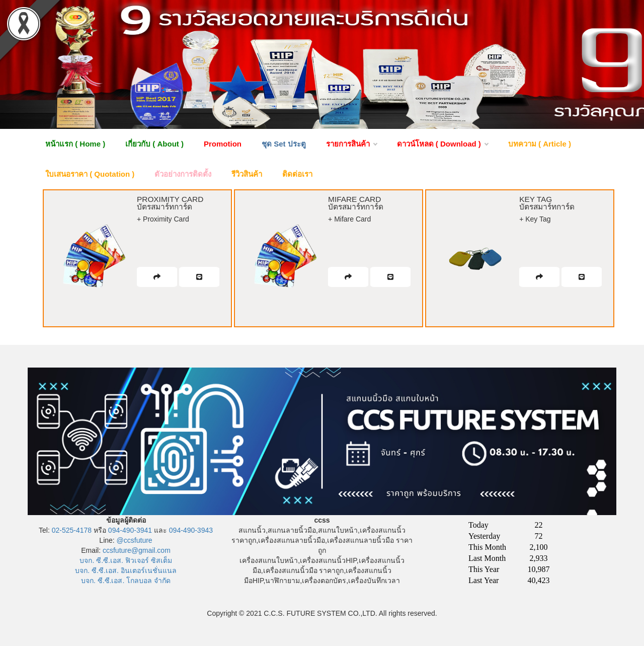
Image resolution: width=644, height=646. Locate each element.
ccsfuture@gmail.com (137, 550)
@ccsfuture (135, 540)
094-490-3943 (191, 530)
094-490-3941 (130, 530)
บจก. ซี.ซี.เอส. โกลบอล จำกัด (126, 581)
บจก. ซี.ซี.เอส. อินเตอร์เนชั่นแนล (126, 570)
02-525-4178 (72, 530)
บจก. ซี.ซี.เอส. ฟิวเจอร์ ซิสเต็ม (126, 560)
